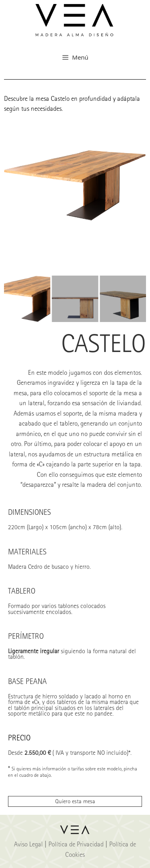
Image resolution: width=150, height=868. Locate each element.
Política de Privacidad (76, 844)
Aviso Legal (28, 844)
